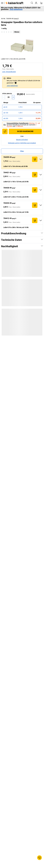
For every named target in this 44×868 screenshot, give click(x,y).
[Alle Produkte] (2, 3)
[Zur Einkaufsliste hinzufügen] (5, 131)
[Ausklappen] (41, 159)
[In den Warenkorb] (35, 159)
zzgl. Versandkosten (9, 72)
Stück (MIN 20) (7, 94)
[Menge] (8, 97)
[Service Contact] (39, 858)
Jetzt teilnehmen (16, 9)
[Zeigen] (42, 233)
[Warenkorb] (41, 3)
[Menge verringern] (4, 97)
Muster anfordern (22, 140)
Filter (22, 151)
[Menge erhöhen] (13, 97)
